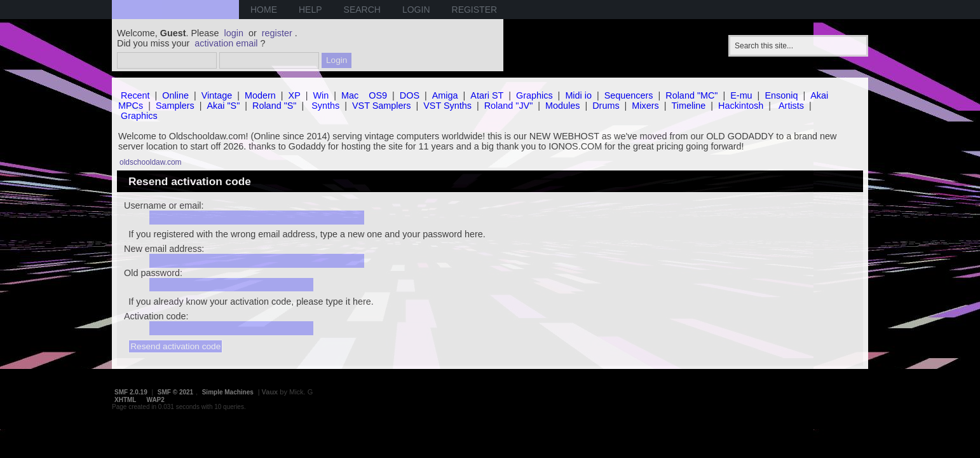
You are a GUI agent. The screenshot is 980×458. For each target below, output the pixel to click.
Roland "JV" (509, 106)
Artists (791, 106)
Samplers (175, 106)
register (277, 33)
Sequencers (629, 95)
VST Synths (447, 106)
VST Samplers (382, 106)
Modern (260, 95)
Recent (135, 95)
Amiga (445, 95)
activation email (226, 43)
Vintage (217, 95)
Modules (562, 106)
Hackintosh (741, 106)
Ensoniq (781, 95)
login (234, 33)
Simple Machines (228, 392)
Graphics (534, 95)
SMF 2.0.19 (131, 392)
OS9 (378, 95)
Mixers (645, 106)
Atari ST (487, 95)
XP (295, 95)
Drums (606, 106)
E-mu (741, 95)
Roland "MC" (691, 95)
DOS (410, 95)
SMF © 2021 (175, 392)
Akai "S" (223, 106)
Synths (325, 106)
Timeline (688, 106)
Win (321, 95)
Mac (350, 95)
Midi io (578, 95)
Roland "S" (274, 106)
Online (175, 95)
